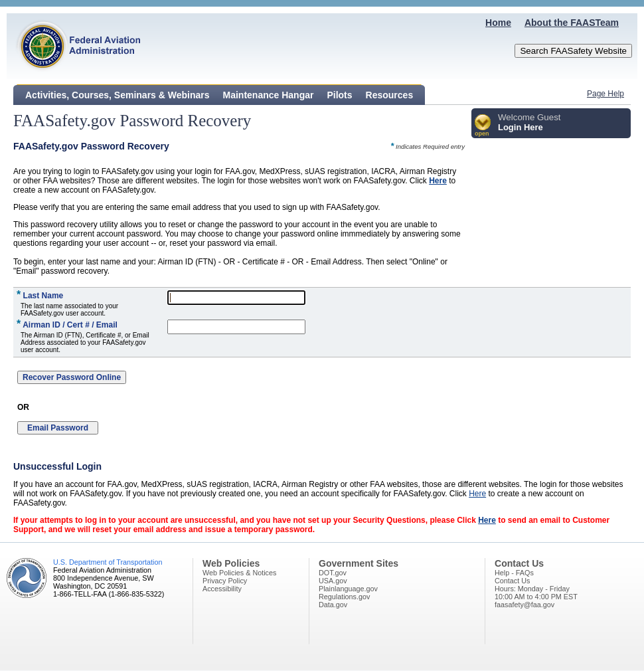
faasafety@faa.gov (524, 605)
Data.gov (333, 605)
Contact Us (512, 581)
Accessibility (222, 589)
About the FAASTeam (572, 23)
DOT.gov (333, 573)
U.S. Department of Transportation (108, 562)
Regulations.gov (344, 597)
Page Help (605, 94)
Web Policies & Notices (239, 573)
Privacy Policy (225, 581)
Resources (390, 95)
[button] (483, 126)
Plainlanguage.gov (348, 589)
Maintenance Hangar (269, 95)
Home (498, 23)
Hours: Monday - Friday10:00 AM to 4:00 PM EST (536, 593)
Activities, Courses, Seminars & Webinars (118, 95)
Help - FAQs (514, 573)
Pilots (339, 95)
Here (438, 181)
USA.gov (333, 581)
